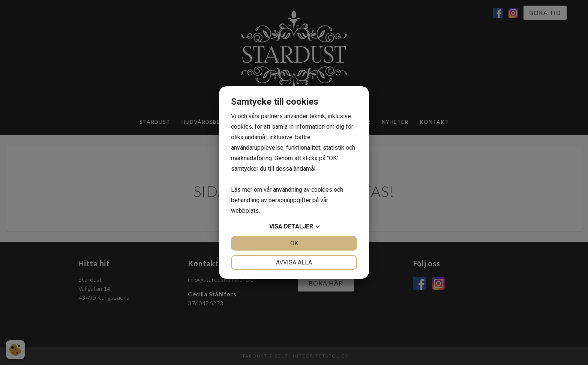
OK (294, 243)
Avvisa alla (294, 262)
